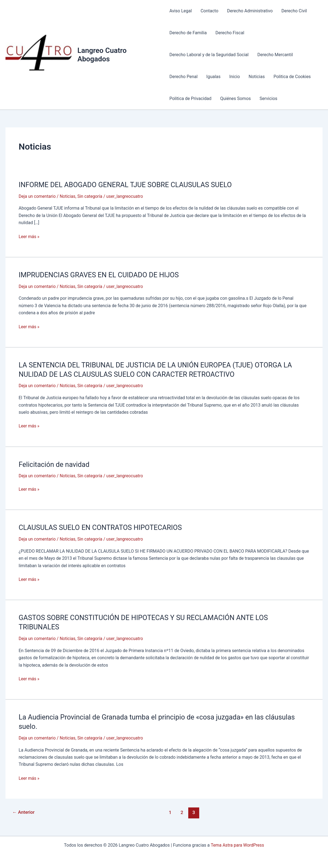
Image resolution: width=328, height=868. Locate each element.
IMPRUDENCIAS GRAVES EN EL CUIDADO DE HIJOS (101, 275)
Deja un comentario (38, 196)
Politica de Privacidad (190, 98)
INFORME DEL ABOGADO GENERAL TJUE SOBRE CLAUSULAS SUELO (128, 185)
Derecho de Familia (188, 33)
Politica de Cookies (292, 77)
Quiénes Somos (235, 98)
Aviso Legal (181, 11)
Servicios (268, 98)
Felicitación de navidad (55, 464)
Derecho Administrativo (250, 11)
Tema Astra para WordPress (237, 844)
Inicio (235, 77)
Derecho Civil (294, 11)
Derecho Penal (183, 77)
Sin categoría (91, 196)
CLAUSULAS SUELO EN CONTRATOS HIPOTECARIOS (102, 527)
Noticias (257, 77)
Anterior (24, 812)
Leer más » (29, 236)
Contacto (209, 11)
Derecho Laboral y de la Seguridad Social (209, 55)
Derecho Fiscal (230, 33)
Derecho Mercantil (275, 55)
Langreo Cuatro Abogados (102, 55)
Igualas (213, 77)
